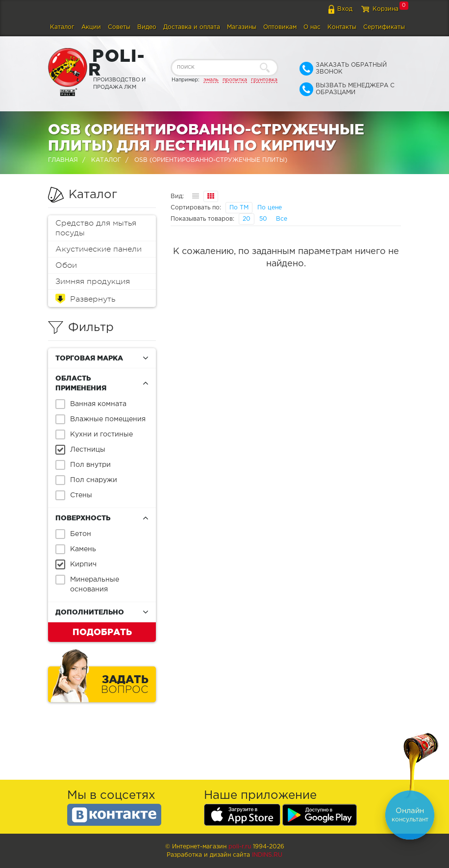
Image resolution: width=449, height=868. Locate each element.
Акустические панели (99, 249)
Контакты (342, 27)
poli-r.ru (240, 847)
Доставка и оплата (192, 27)
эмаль (211, 80)
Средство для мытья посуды (96, 228)
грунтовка (264, 80)
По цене (270, 208)
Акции (91, 27)
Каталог (62, 27)
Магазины (242, 27)
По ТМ (239, 208)
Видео (147, 27)
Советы (119, 27)
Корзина (386, 9)
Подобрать (102, 632)
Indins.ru (267, 855)
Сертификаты (384, 27)
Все (282, 219)
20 (247, 219)
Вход (345, 9)
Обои (66, 265)
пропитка (235, 80)
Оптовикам (280, 27)
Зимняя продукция (93, 281)
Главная (63, 160)
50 (263, 219)
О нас (312, 27)
